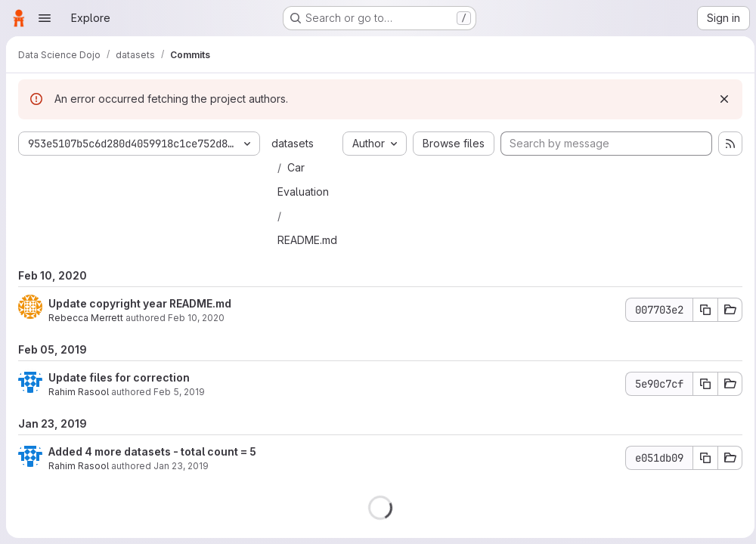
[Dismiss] (720, 99)
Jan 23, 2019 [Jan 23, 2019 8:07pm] (181, 466)
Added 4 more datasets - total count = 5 (152, 451)
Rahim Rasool (79, 392)
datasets (293, 143)
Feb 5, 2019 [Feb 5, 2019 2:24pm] (179, 392)
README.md (307, 240)
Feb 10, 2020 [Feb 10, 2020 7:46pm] (196, 318)
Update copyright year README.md (140, 303)
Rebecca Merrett (86, 318)
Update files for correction (119, 377)
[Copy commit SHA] (701, 310)
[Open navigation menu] (45, 18)
